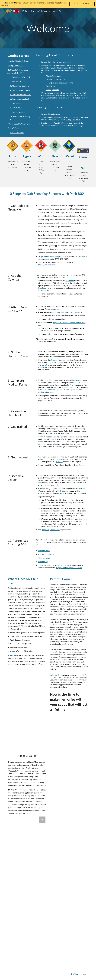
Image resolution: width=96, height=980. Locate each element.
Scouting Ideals (44, 551)
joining (53, 114)
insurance (76, 380)
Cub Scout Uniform (55, 360)
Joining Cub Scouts (15, 66)
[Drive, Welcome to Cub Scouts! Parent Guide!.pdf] (69, 754)
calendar (48, 275)
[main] (48, 28)
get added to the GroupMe (51, 257)
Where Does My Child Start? (19, 124)
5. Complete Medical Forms (21, 95)
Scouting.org (43, 562)
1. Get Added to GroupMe (20, 77)
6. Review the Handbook (20, 99)
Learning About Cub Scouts (19, 61)
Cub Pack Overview (46, 554)
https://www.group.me (47, 265)
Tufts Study (50, 86)
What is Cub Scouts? (54, 76)
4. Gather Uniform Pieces (20, 90)
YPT (71, 433)
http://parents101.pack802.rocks (69, 568)
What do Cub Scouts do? (55, 79)
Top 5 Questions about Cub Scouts (59, 83)
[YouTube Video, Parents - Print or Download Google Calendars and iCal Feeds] (27, 738)
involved (59, 462)
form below (81, 257)
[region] (48, 4)
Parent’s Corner (14, 128)
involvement (62, 459)
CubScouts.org (44, 558)
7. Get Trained (16, 103)
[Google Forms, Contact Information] (27, 891)
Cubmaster (43, 367)
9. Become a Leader (18, 112)
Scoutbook (43, 288)
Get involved (43, 457)
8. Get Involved (16, 108)
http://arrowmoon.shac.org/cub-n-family (66, 312)
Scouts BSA (12, 655)
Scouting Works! (52, 90)
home (64, 62)
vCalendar (70, 281)
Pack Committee (64, 491)
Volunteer (54, 675)
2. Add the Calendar (18, 82)
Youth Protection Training (49, 437)
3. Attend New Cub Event (20, 86)
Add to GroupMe (17, 133)
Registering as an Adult (51, 530)
